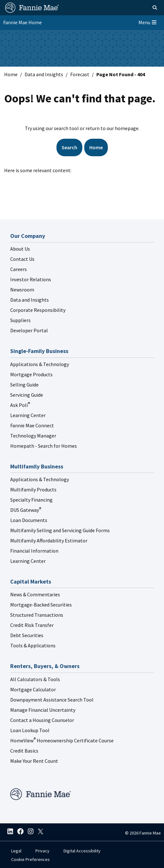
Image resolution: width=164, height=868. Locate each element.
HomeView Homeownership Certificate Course (62, 740)
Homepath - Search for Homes (44, 446)
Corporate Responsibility (38, 310)
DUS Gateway (26, 510)
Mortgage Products (31, 374)
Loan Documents (29, 520)
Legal (16, 851)
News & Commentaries (35, 594)
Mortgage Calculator (33, 689)
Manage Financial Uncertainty (43, 710)
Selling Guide (24, 385)
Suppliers (20, 320)
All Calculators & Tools (35, 679)
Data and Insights (44, 74)
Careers (19, 269)
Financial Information (34, 551)
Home (11, 74)
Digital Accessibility (82, 851)
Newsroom (22, 290)
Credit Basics (24, 751)
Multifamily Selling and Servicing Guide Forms (60, 530)
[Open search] (147, 8)
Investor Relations (31, 279)
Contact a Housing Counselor (42, 720)
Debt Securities (27, 635)
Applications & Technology (40, 364)
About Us (20, 249)
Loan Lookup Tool (30, 730)
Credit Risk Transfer (32, 625)
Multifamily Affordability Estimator (49, 541)
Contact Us (22, 259)
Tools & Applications (33, 645)
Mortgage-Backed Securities (41, 605)
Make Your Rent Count (34, 761)
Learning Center (28, 415)
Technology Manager (33, 436)
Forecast (80, 74)
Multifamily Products (33, 489)
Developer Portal (29, 330)
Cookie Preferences (30, 859)
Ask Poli (20, 405)
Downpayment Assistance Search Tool (52, 700)
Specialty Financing (31, 500)
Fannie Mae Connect (32, 425)
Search (69, 147)
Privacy (42, 851)
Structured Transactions (37, 615)
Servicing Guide (27, 395)
